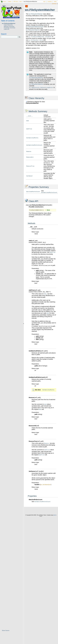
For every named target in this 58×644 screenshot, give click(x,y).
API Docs (16, 1)
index (55, 1)
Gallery (10, 1)
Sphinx (55, 515)
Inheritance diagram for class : (35, 102)
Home (4, 1)
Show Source (6, 630)
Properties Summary (10, 28)
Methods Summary (9, 26)
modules (50, 1)
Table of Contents (8, 21)
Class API (7, 29)
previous (54, 4)
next (44, 1)
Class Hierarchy (8, 25)
